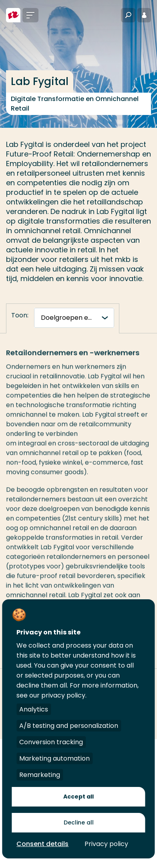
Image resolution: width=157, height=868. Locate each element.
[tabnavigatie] (74, 318)
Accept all (78, 797)
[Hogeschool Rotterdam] (13, 15)
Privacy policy (106, 844)
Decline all (79, 822)
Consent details (42, 844)
